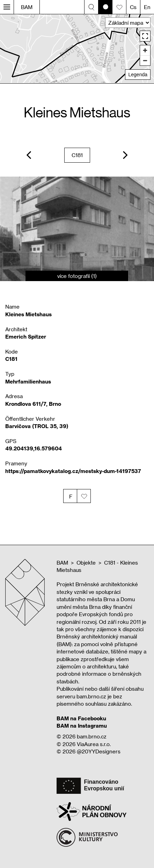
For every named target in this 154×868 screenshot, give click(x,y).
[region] (77, 49)
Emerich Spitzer (26, 336)
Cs (133, 7)
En (147, 7)
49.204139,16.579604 (34, 448)
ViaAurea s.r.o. (94, 744)
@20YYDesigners (99, 751)
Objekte (86, 563)
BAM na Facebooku (81, 718)
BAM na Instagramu (82, 726)
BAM (27, 7)
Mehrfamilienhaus (28, 381)
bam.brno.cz (92, 736)
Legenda (138, 75)
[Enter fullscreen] (145, 36)
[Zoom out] (145, 60)
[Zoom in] (145, 50)
